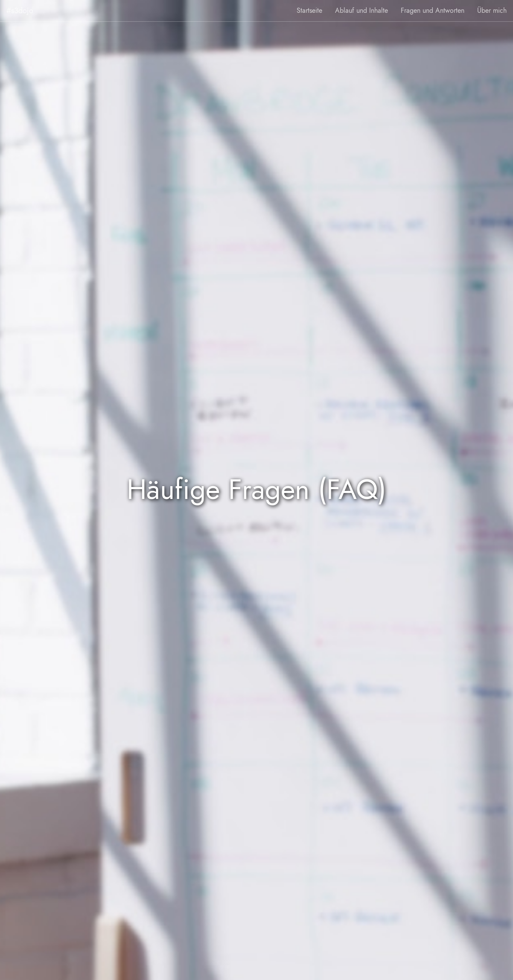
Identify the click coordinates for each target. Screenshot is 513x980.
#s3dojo (20, 10)
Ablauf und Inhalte (361, 11)
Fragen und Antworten (433, 11)
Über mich (492, 11)
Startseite (309, 11)
